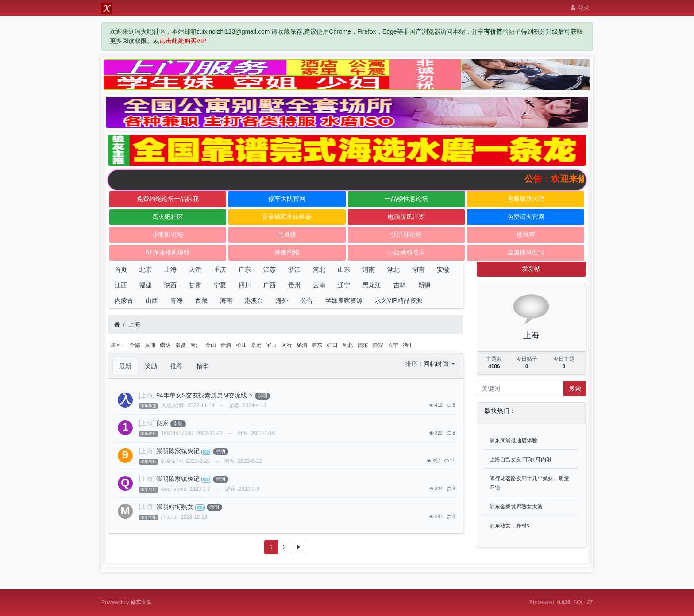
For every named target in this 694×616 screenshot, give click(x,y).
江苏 (270, 269)
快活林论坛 (406, 235)
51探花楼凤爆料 (168, 252)
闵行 (287, 345)
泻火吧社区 (168, 217)
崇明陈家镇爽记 (178, 451)
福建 (146, 285)
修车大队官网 (287, 199)
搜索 (575, 389)
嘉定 (256, 345)
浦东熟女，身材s (509, 526)
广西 (270, 285)
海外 (282, 300)
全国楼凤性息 (526, 252)
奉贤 (181, 345)
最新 (125, 366)
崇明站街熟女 (175, 507)
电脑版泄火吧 (526, 199)
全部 (135, 345)
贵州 (294, 285)
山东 (344, 269)
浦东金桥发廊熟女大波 (516, 507)
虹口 (332, 345)
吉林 (400, 285)
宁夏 (220, 285)
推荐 (177, 366)
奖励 (151, 366)
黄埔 (150, 345)
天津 (195, 269)
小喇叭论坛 (168, 235)
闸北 (347, 345)
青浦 (226, 345)
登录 (580, 8)
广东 (245, 269)
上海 (170, 269)
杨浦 (302, 345)
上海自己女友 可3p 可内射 (520, 459)
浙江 (294, 269)
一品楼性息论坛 (406, 199)
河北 (319, 269)
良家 (162, 423)
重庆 (220, 269)
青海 (177, 300)
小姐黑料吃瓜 (406, 252)
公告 (307, 300)
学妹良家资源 (344, 300)
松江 (241, 345)
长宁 (393, 345)
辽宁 (344, 285)
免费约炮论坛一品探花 (168, 199)
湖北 (393, 269)
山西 (152, 300)
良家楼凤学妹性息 (287, 217)
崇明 (165, 345)
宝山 (271, 345)
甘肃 (195, 285)
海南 (226, 300)
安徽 (443, 269)
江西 (121, 285)
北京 (146, 269)
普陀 (362, 345)
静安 (378, 345)
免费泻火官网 (526, 217)
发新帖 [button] (531, 269)
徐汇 (408, 345)
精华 (202, 366)
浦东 (317, 345)
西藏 (201, 300)
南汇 (196, 345)
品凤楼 (287, 235)
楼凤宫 (526, 235)
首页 (121, 269)
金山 (211, 345)
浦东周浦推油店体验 (513, 440)
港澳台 (254, 300)
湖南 (418, 269)
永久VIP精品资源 (399, 300)
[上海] (147, 395)
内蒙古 (124, 300)
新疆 (424, 285)
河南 (369, 269)
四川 (245, 285)
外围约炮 (287, 252)
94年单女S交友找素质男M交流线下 (205, 395)
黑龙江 (372, 285)
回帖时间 (437, 364)
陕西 (170, 285)
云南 (319, 285)
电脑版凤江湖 (406, 217)
